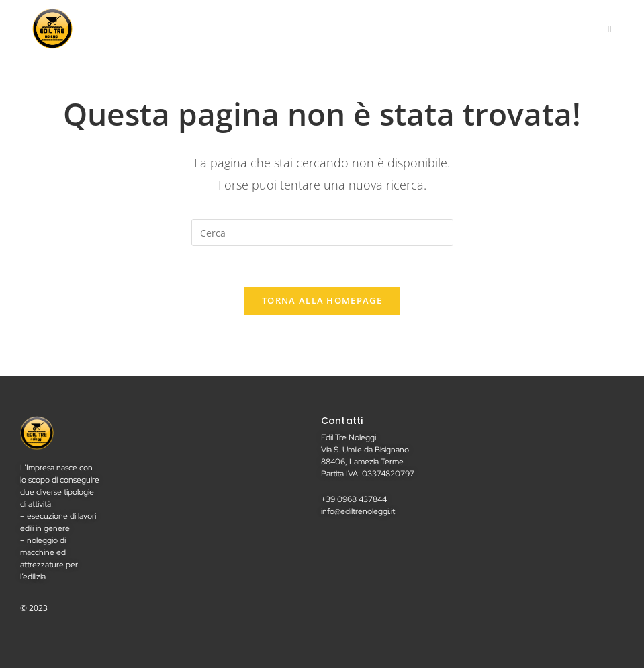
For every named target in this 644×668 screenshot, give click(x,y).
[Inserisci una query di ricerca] (322, 233)
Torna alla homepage (322, 300)
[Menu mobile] (610, 29)
